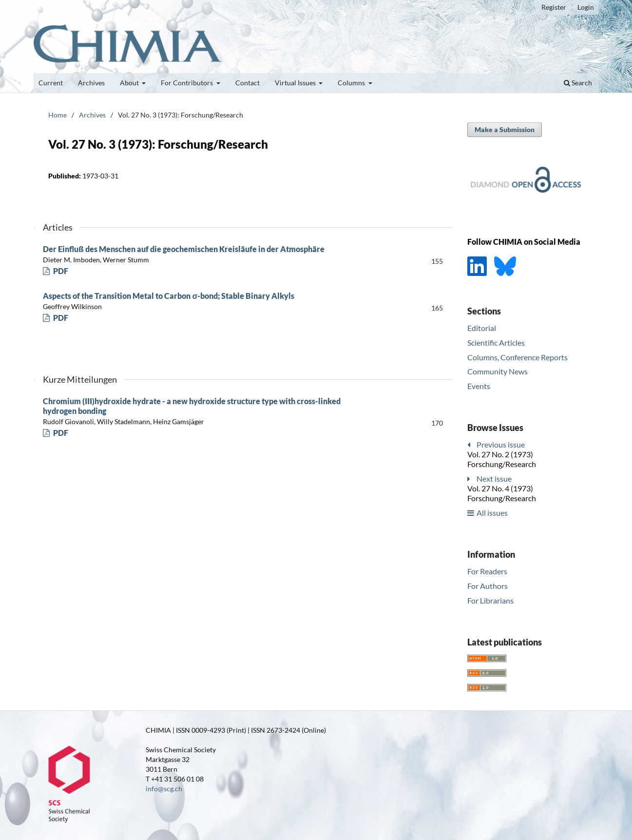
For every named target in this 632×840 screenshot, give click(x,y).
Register (554, 7)
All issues (492, 513)
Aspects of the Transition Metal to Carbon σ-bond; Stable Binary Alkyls (169, 296)
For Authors (488, 586)
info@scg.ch (164, 789)
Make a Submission (505, 129)
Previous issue (501, 444)
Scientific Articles (496, 342)
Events (479, 386)
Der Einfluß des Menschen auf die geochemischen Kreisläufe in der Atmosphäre (184, 249)
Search (578, 83)
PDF (60, 271)
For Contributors (188, 83)
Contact (248, 83)
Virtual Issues (296, 83)
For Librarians (490, 600)
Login (586, 7)
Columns (352, 83)
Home (57, 115)
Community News (498, 371)
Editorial (482, 328)
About (130, 83)
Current (51, 83)
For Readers (487, 571)
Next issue (494, 479)
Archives (91, 83)
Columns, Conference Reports (517, 357)
